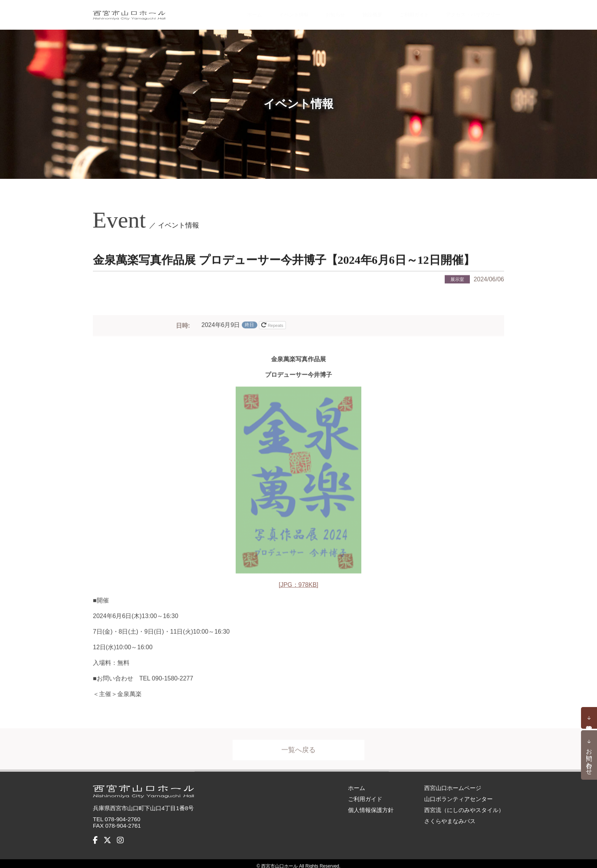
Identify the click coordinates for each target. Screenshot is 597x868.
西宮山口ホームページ (453, 783)
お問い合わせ (589, 758)
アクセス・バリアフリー (466, 12)
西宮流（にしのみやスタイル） (464, 805)
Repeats (273, 324)
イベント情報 (274, 12)
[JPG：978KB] (298, 584)
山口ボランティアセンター (458, 794)
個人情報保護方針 (371, 805)
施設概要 (355, 12)
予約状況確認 (589, 718)
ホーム (234, 12)
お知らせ (318, 12)
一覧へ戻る (298, 749)
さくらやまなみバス (450, 816)
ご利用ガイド (399, 12)
